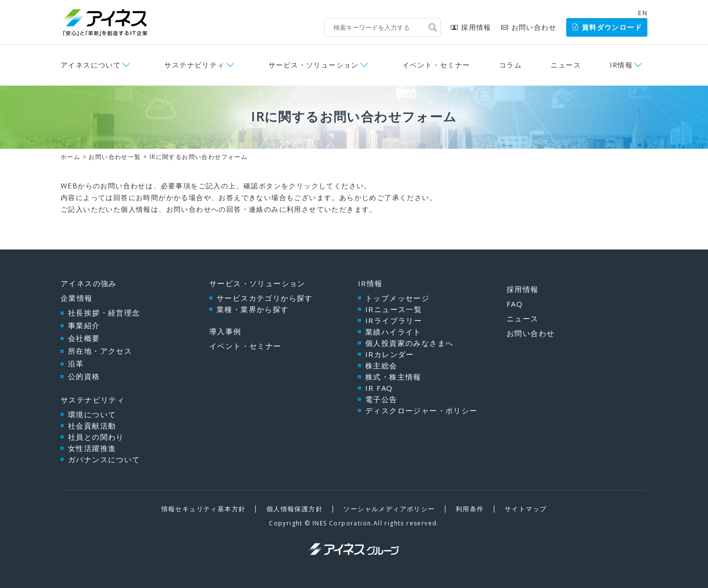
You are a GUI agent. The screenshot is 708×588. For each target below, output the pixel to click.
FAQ (515, 304)
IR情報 (621, 65)
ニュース (566, 65)
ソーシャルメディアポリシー (389, 509)
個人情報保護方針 (295, 509)
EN (643, 13)
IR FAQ (379, 388)
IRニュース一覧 (394, 309)
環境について (92, 414)
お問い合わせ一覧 (115, 157)
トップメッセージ (397, 298)
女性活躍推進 (92, 448)
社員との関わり (96, 437)
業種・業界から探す (253, 309)
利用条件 (470, 509)
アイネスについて (91, 65)
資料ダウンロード (607, 27)
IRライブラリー (394, 320)
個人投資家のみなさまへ (409, 343)
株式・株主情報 (393, 377)
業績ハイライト (393, 332)
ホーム (70, 157)
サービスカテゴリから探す (265, 298)
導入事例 (225, 331)
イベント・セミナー (436, 65)
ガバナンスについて (104, 459)
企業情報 (77, 298)
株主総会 (381, 365)
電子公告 (381, 399)
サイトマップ (526, 509)
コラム (510, 65)
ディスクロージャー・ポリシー (421, 410)
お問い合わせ (529, 27)
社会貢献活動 (92, 426)
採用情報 (471, 27)
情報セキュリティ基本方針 (204, 509)
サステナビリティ (194, 65)
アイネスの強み (89, 283)
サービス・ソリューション (314, 65)
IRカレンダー (390, 354)
